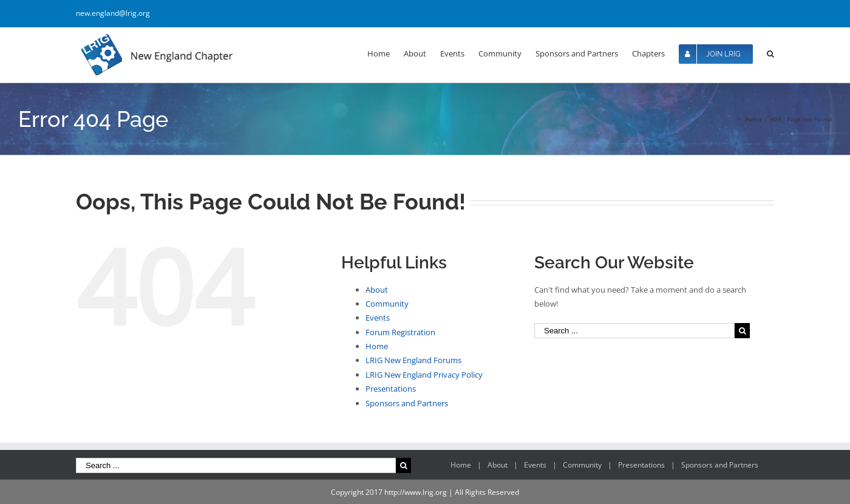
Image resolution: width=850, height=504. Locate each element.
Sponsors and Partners (407, 403)
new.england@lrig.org (113, 13)
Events (378, 318)
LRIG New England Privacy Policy (424, 375)
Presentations (391, 389)
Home (377, 346)
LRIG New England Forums (413, 360)
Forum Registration (400, 332)
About (377, 290)
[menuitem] (386, 53)
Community (387, 304)
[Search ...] (634, 331)
